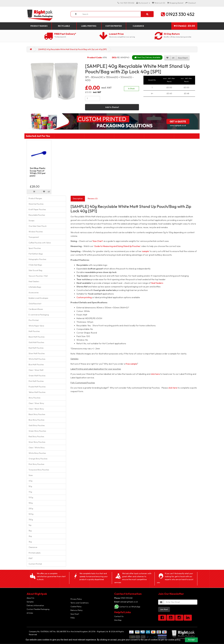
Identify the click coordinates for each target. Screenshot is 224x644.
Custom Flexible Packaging (38, 609)
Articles (30, 613)
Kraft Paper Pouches (37, 209)
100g (31, 497)
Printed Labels (35, 553)
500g (31, 514)
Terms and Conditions (80, 603)
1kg (30, 525)
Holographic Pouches (37, 259)
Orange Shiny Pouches (38, 459)
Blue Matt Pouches (36, 365)
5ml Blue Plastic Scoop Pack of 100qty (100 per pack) (38, 172)
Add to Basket (112, 107)
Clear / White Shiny (37, 448)
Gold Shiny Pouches (37, 425)
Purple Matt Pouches (37, 387)
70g (30, 492)
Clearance (138, 26)
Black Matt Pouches (37, 337)
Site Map (118, 620)
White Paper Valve (36, 326)
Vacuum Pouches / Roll (38, 276)
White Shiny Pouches (37, 453)
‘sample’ (146, 251)
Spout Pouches (35, 248)
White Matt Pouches (37, 359)
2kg (30, 536)
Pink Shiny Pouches (36, 464)
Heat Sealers (34, 281)
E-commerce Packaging (39, 315)
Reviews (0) (93, 199)
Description (78, 199)
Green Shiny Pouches (37, 431)
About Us (30, 598)
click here (155, 374)
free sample (131, 364)
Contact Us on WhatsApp (130, 607)
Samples (30, 602)
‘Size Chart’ (98, 241)
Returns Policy (77, 610)
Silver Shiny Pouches (37, 442)
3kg (30, 542)
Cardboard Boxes (36, 309)
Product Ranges (39, 26)
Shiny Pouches (35, 398)
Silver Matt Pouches (37, 353)
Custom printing (84, 297)
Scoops (32, 221)
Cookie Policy (76, 607)
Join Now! (164, 609)
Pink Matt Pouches (36, 381)
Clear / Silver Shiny (36, 403)
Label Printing (89, 26)
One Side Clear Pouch (38, 226)
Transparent (34, 237)
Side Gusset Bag (35, 270)
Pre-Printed (34, 320)
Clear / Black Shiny (36, 409)
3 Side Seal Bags (35, 265)
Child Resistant (35, 304)
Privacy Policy (76, 599)
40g (30, 481)
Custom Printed (113, 26)
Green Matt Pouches (37, 376)
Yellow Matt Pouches (37, 392)
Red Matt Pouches (36, 348)
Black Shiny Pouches (37, 414)
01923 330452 (123, 598)
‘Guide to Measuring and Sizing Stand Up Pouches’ (117, 246)
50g (30, 486)
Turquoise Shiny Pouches (39, 470)
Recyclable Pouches (37, 215)
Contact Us (119, 616)
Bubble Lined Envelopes (38, 298)
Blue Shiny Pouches (37, 420)
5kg (30, 531)
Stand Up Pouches (36, 204)
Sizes (31, 475)
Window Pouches (36, 232)
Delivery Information (35, 605)
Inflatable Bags (35, 287)
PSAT (31, 558)
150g (31, 503)
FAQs (73, 618)
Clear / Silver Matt (36, 370)
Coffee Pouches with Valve (40, 243)
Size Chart (75, 614)
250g (31, 508)
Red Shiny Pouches (36, 436)
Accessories (34, 293)
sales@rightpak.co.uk (126, 602)
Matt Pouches (34, 331)
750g (31, 520)
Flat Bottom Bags (36, 254)
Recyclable (64, 26)
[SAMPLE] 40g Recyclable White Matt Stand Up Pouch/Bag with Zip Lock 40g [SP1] (72, 49)
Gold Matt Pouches (36, 342)
